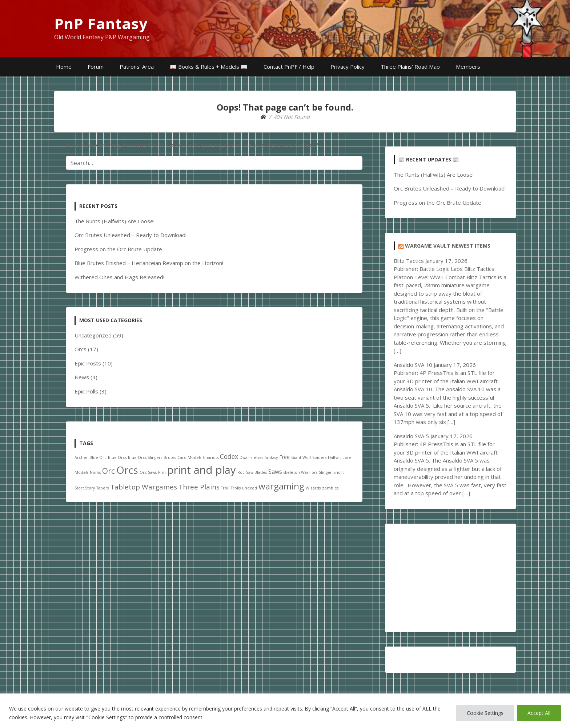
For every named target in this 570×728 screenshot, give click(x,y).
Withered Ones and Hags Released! (119, 277)
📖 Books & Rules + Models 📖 (209, 67)
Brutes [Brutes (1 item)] (170, 457)
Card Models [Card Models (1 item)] (189, 457)
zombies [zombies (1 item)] (330, 488)
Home (64, 67)
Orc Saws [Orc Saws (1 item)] (148, 472)
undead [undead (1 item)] (250, 488)
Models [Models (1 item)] (81, 472)
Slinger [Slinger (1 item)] (325, 472)
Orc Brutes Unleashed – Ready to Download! (131, 235)
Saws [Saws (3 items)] (275, 472)
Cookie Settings (485, 713)
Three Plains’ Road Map (410, 67)
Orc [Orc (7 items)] (109, 471)
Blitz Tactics (409, 261)
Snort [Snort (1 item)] (339, 472)
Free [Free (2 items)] (284, 457)
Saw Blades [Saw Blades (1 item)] (256, 472)
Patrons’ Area (137, 67)
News (82, 377)
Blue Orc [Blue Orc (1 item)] (98, 457)
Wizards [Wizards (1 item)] (313, 488)
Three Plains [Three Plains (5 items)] (199, 487)
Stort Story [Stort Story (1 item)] (85, 488)
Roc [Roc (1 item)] (241, 472)
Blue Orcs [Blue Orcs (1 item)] (117, 457)
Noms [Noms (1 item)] (95, 472)
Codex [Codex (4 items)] (229, 456)
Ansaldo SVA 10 (413, 365)
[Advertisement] (450, 578)
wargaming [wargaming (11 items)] (281, 486)
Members (468, 67)
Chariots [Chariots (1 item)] (211, 457)
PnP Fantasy (101, 23)
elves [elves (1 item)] (258, 457)
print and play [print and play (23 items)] (202, 470)
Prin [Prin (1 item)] (162, 472)
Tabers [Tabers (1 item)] (103, 488)
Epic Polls (86, 391)
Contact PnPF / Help (289, 67)
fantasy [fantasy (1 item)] (271, 457)
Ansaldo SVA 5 (411, 436)
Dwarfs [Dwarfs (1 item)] (246, 457)
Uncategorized (93, 335)
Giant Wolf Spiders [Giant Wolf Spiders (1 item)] (309, 457)
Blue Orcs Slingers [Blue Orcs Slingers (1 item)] (145, 457)
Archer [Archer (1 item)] (81, 457)
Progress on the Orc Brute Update (118, 249)
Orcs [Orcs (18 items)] (127, 470)
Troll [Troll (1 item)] (225, 488)
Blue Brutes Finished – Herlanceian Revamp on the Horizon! (149, 263)
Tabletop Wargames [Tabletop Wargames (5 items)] (144, 487)
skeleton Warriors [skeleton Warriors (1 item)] (300, 472)
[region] (285, 711)
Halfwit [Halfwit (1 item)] (334, 457)
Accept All (539, 713)
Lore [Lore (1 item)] (347, 457)
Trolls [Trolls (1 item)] (236, 488)
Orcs (81, 349)
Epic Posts (88, 363)
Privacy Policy (348, 67)
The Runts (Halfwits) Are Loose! (115, 221)
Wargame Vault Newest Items (448, 246)
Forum (96, 67)
